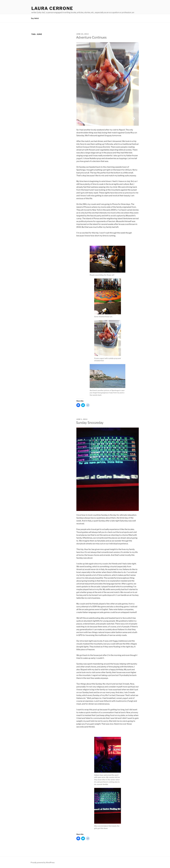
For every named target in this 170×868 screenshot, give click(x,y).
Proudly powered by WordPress (43, 862)
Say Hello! (35, 18)
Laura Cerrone (52, 8)
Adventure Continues (91, 37)
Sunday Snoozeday (90, 423)
